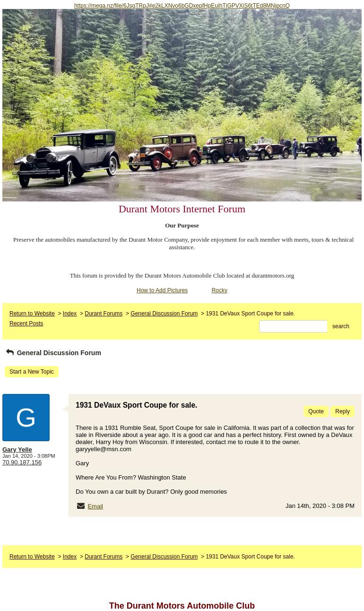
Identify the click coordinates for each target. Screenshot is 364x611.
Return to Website (32, 314)
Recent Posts (26, 323)
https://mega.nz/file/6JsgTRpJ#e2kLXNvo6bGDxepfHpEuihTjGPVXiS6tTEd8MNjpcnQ (182, 6)
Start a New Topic (32, 372)
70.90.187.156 (22, 462)
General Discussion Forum (164, 314)
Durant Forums (104, 314)
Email (95, 506)
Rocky (220, 290)
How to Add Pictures (162, 290)
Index (70, 314)
